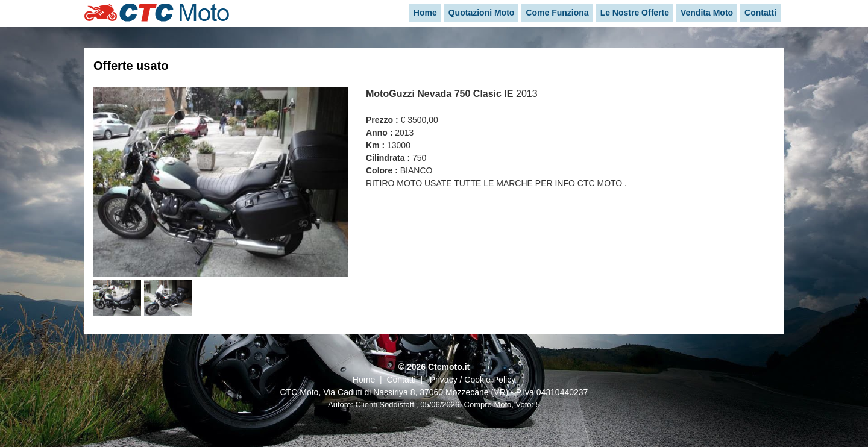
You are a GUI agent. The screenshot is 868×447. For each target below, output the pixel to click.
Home (364, 380)
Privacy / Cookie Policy (473, 380)
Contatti (401, 380)
